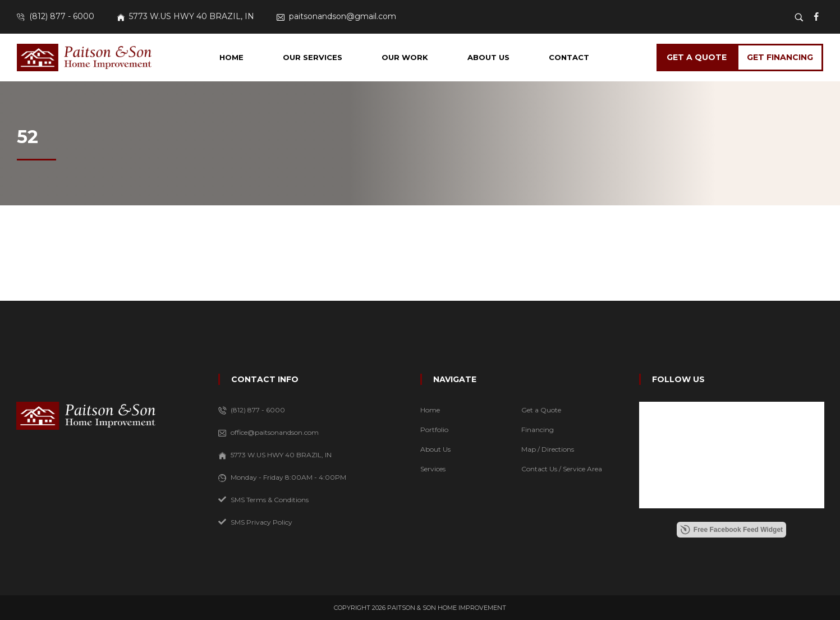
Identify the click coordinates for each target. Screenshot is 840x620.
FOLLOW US (678, 379)
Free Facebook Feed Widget (731, 530)
